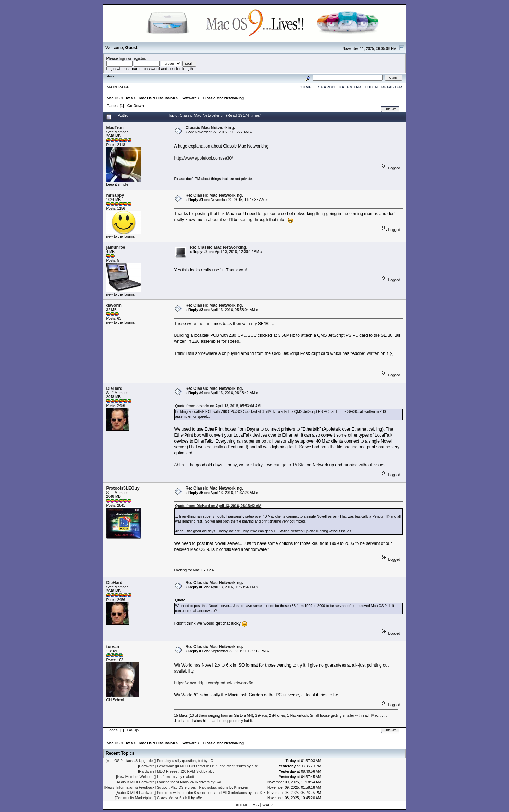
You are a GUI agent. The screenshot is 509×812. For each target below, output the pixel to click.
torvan (113, 647)
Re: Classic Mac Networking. (214, 195)
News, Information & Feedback (130, 787)
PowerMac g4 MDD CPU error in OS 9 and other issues (201, 766)
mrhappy (115, 195)
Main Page (118, 87)
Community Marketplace (135, 798)
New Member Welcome (136, 777)
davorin (114, 305)
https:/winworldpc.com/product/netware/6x (213, 683)
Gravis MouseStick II (173, 798)
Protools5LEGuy (123, 488)
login (123, 58)
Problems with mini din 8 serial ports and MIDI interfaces (202, 793)
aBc (255, 766)
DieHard (114, 388)
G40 (219, 782)
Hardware (147, 766)
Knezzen (241, 787)
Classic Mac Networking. (210, 128)
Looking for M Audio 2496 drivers (183, 782)
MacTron (115, 128)
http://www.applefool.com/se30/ (203, 158)
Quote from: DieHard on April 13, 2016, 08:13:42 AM (218, 506)
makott (189, 777)
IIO (211, 761)
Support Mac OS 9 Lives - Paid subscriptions (193, 787)
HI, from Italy (167, 777)
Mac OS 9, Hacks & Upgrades (130, 761)
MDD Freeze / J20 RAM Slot (180, 771)
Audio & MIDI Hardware (136, 782)
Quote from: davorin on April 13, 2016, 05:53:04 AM (218, 406)
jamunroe (116, 247)
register (139, 58)
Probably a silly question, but (180, 761)
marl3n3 (259, 793)
